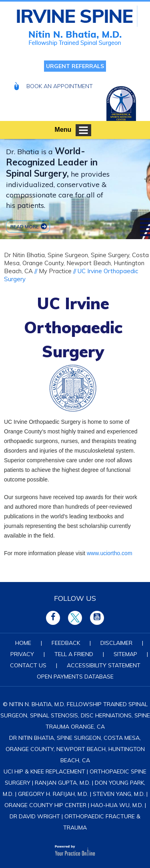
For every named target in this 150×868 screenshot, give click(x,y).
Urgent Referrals (75, 66)
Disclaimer (116, 643)
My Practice (55, 271)
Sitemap (125, 654)
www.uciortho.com (110, 553)
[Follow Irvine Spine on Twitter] (75, 618)
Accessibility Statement (104, 665)
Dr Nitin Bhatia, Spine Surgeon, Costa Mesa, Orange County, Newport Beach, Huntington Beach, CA (75, 749)
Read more (25, 226)
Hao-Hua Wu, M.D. (117, 805)
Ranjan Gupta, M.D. (63, 783)
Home (23, 643)
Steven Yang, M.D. (119, 794)
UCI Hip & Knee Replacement (44, 771)
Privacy (22, 654)
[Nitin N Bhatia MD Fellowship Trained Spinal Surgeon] (77, 16)
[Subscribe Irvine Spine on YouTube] (97, 618)
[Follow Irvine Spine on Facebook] (53, 618)
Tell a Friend (74, 654)
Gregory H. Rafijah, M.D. (53, 794)
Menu (73, 130)
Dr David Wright (35, 816)
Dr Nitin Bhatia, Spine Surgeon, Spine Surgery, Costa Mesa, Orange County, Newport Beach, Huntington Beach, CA (76, 263)
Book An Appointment (60, 86)
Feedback (66, 643)
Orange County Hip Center (45, 805)
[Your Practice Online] (75, 850)
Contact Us (28, 665)
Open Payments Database (75, 677)
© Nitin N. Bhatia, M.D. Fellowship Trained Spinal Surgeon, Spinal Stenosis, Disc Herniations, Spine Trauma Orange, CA (75, 715)
